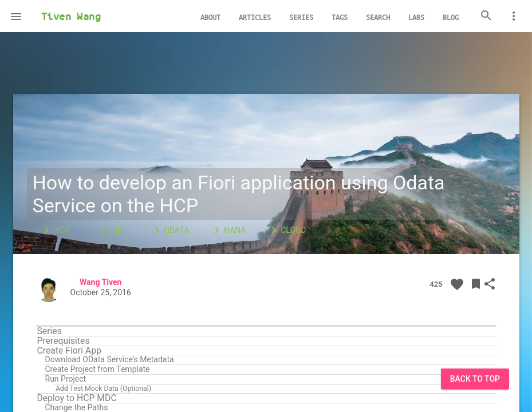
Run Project (66, 379)
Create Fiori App (69, 351)
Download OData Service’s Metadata (110, 360)
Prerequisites (64, 341)
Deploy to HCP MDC (77, 398)
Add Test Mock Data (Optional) (103, 389)
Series (50, 331)
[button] (16, 16)
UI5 (111, 230)
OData (170, 230)
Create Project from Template (98, 369)
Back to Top (475, 379)
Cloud (286, 230)
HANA (228, 230)
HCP (54, 230)
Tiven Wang (71, 16)
